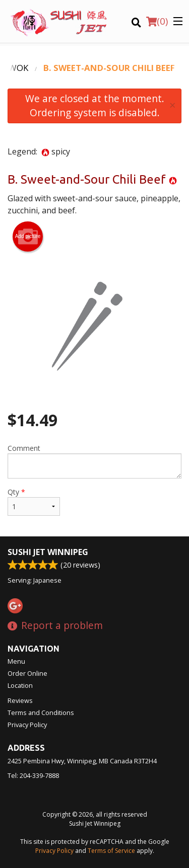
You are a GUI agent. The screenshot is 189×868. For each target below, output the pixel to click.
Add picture (28, 236)
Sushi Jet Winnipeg (48, 552)
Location (20, 685)
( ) (157, 21)
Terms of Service (111, 851)
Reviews (20, 700)
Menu (16, 661)
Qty (34, 501)
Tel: (33, 775)
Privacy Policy (27, 725)
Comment (94, 461)
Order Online (27, 673)
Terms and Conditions (41, 713)
